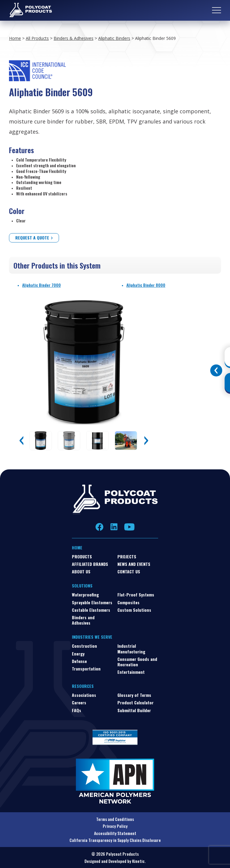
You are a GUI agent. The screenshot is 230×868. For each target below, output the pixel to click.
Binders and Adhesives (83, 620)
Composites (128, 602)
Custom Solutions (134, 610)
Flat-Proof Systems (136, 595)
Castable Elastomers (91, 610)
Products (82, 556)
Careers (79, 702)
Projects (127, 556)
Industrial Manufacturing (131, 648)
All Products (37, 38)
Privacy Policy (115, 826)
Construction (84, 646)
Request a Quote (32, 238)
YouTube (129, 527)
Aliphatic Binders (114, 38)
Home (15, 38)
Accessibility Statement (115, 833)
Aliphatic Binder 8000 (146, 285)
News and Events (134, 564)
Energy (78, 654)
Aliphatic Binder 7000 (41, 285)
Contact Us (129, 571)
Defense (79, 661)
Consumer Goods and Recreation (137, 662)
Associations (84, 695)
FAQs (77, 710)
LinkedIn (114, 527)
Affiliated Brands (90, 564)
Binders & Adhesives (74, 38)
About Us (81, 571)
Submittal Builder (134, 710)
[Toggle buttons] (216, 370)
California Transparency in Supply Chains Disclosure (115, 840)
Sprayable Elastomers (92, 602)
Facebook (100, 527)
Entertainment (131, 672)
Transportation (86, 669)
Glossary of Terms (134, 695)
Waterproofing (85, 595)
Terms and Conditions (115, 819)
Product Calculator (136, 702)
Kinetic (138, 861)
